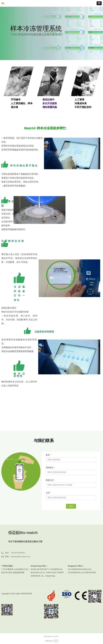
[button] (99, 3)
